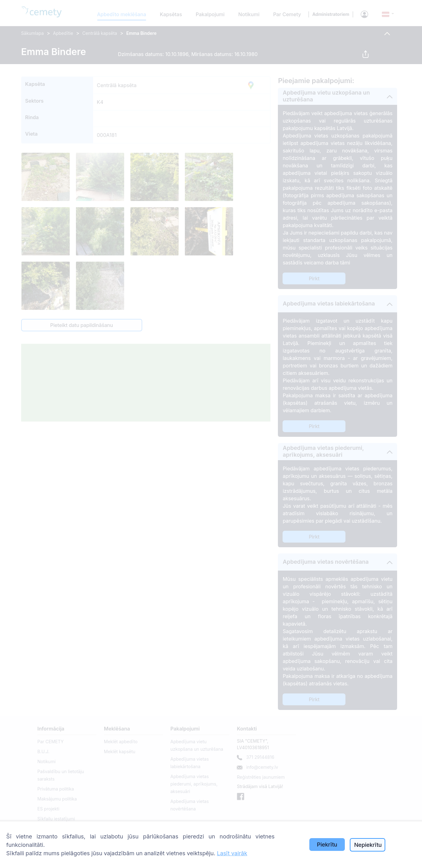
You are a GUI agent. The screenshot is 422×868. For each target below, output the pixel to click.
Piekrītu (327, 845)
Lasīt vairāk (232, 853)
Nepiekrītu (368, 845)
